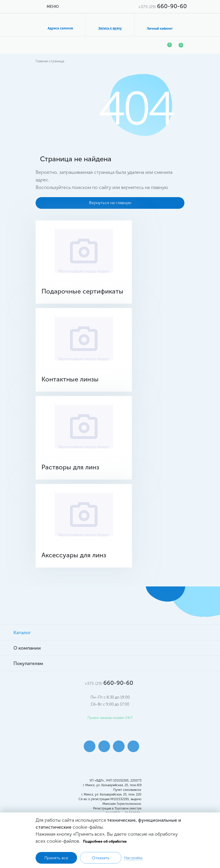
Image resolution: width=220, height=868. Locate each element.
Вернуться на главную (110, 203)
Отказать (101, 858)
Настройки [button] (133, 858)
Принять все (56, 858)
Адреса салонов (60, 28)
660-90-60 (163, 6)
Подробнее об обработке (105, 842)
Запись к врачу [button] (110, 28)
